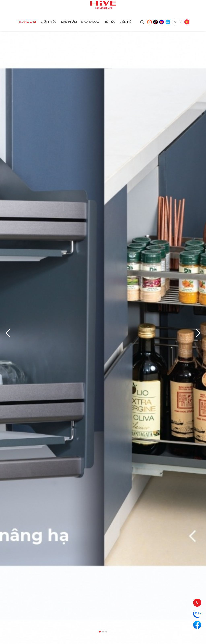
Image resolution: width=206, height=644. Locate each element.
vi (181, 22)
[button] (198, 333)
